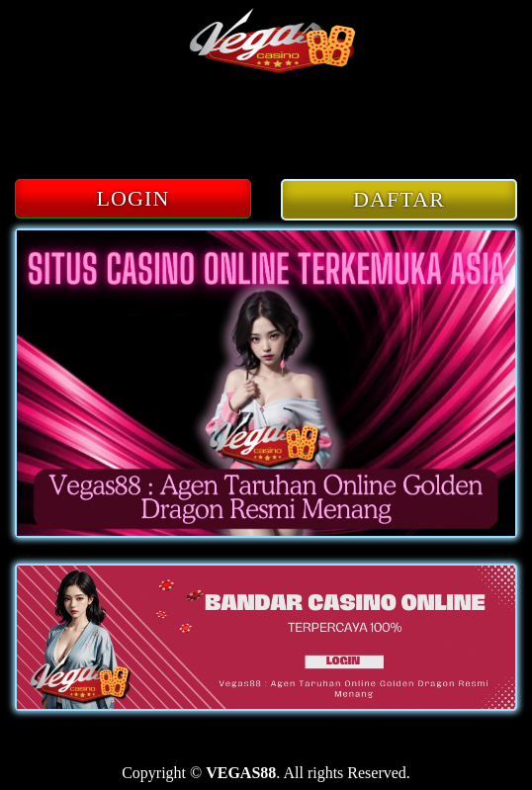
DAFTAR (399, 199)
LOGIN (133, 198)
